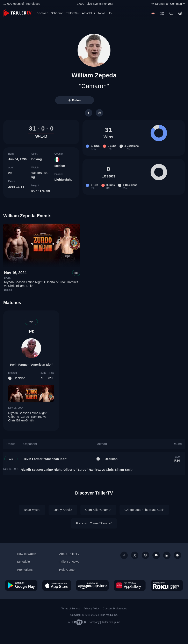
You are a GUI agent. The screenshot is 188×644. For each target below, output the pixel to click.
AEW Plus (88, 13)
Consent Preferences (115, 609)
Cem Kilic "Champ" (98, 510)
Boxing (37, 159)
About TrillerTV (69, 554)
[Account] (180, 13)
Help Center (67, 570)
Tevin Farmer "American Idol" (31, 365)
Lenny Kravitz (63, 510)
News (102, 13)
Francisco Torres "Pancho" (94, 523)
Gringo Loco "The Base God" (144, 510)
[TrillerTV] (17, 13)
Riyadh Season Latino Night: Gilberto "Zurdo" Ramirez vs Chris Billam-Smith (31, 417)
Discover (42, 13)
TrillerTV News (69, 562)
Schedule (57, 13)
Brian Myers (32, 510)
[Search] (171, 13)
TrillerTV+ (73, 13)
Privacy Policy (92, 609)
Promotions (25, 570)
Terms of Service (71, 609)
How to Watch (27, 554)
